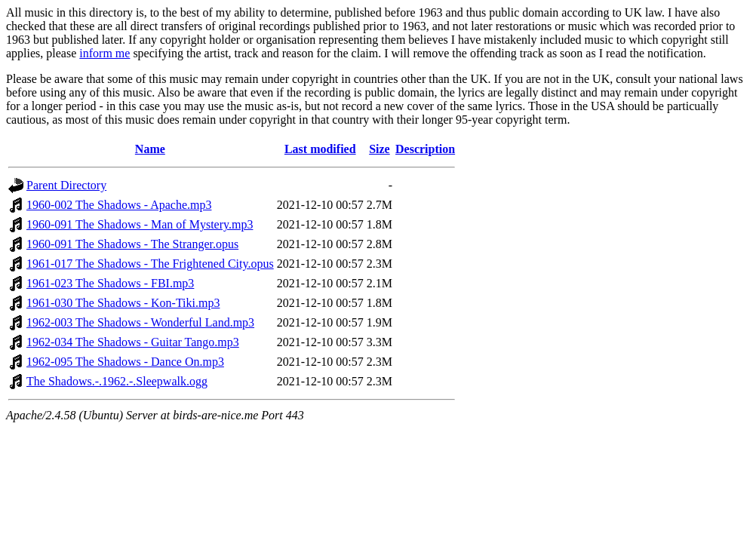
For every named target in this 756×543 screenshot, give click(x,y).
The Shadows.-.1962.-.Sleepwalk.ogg (117, 381)
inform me (104, 53)
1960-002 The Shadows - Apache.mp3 (119, 205)
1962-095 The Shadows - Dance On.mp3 (125, 362)
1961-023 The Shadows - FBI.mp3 (110, 283)
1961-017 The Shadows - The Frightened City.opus (150, 264)
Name (150, 149)
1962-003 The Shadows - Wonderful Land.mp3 (140, 322)
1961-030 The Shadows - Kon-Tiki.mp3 (123, 303)
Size (380, 149)
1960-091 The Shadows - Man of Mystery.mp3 (140, 224)
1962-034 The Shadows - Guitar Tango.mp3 (133, 342)
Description (425, 149)
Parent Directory (66, 185)
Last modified (320, 149)
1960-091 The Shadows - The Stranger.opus (132, 244)
